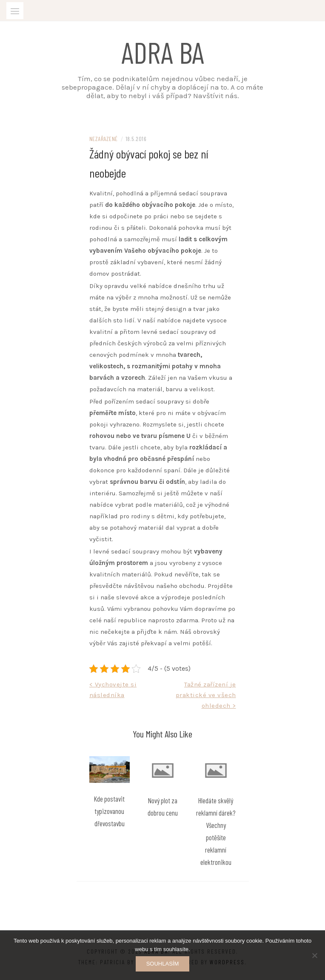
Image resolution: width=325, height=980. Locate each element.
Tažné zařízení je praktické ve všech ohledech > (206, 695)
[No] (314, 955)
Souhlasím (163, 964)
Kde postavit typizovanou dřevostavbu (109, 811)
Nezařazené (104, 139)
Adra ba (163, 52)
